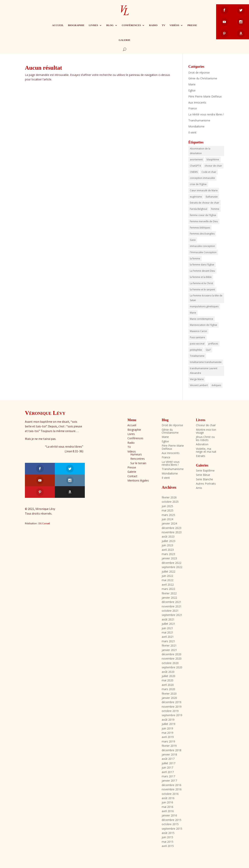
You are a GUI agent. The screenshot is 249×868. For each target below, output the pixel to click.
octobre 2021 (170, 611)
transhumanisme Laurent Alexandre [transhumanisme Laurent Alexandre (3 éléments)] (204, 371)
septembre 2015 (172, 829)
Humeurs (136, 454)
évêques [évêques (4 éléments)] (216, 385)
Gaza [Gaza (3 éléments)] (193, 240)
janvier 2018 (169, 754)
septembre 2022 (172, 567)
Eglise (192, 90)
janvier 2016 (169, 815)
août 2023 (168, 536)
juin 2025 (167, 506)
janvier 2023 (169, 558)
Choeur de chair (206, 425)
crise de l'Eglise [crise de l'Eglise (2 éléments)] (198, 184)
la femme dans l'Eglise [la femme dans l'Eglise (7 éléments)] (202, 265)
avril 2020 (168, 685)
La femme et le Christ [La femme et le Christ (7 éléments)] (201, 283)
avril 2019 (168, 737)
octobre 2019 (170, 711)
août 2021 (168, 619)
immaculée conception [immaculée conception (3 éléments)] (202, 246)
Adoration (202, 444)
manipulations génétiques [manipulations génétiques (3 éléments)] (204, 306)
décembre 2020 (171, 654)
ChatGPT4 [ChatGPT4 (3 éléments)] (195, 166)
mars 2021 (168, 641)
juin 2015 (167, 837)
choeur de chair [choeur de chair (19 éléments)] (213, 166)
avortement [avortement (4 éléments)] (196, 159)
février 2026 (169, 497)
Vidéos (174, 25)
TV (164, 25)
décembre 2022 (171, 563)
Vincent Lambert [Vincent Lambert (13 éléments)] (199, 385)
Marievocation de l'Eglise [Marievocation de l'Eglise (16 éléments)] (203, 325)
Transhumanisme (199, 120)
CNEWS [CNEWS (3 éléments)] (194, 172)
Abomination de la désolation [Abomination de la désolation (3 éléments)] (200, 151)
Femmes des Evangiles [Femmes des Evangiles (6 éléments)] (202, 234)
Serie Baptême (205, 470)
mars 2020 (168, 689)
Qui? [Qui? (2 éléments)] (208, 350)
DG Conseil (44, 500)
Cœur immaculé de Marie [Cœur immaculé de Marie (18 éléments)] (204, 190)
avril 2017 (168, 772)
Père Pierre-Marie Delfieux (205, 96)
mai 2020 (167, 680)
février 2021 (169, 645)
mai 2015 (167, 842)
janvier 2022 (169, 598)
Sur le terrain (138, 463)
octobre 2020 (170, 663)
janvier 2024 (169, 523)
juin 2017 (167, 767)
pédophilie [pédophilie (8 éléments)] (196, 350)
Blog (110, 25)
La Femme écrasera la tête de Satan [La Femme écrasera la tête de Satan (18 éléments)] (206, 298)
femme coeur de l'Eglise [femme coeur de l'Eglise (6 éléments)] (203, 215)
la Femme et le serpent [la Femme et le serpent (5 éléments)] (202, 289)
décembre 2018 (171, 750)
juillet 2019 (168, 724)
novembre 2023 (172, 532)
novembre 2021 (172, 606)
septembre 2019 (172, 715)
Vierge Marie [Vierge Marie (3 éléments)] (197, 379)
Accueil (58, 25)
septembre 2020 (172, 667)
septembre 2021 (172, 615)
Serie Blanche (204, 479)
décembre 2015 (171, 820)
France (193, 108)
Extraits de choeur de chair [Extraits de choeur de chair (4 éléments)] (205, 203)
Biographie (76, 25)
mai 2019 (167, 733)
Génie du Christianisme (203, 78)
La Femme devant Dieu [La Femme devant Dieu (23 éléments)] (202, 271)
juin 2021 (167, 628)
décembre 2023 (171, 528)
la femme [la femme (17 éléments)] (195, 259)
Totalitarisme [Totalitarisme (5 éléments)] (197, 356)
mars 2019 (168, 741)
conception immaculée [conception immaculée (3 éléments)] (202, 178)
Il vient (192, 132)
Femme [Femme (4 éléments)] (215, 209)
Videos (132, 451)
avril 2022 (168, 585)
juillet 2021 (168, 624)
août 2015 (168, 833)
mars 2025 (168, 515)
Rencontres (138, 459)
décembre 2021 (171, 602)
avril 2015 (168, 846)
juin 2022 (167, 576)
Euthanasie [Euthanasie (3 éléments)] (212, 197)
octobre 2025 (170, 502)
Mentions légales (138, 480)
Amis (199, 488)
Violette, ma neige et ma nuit (206, 450)
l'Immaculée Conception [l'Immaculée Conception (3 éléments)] (203, 252)
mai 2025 (167, 510)
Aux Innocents (197, 102)
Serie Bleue (203, 475)
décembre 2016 (171, 785)
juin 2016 (167, 802)
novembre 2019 (172, 707)
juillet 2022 (168, 571)
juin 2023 (167, 545)
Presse (192, 25)
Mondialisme (196, 126)
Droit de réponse (199, 72)
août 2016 (168, 798)
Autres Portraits (206, 484)
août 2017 (168, 759)
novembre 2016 (172, 789)
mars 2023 (168, 554)
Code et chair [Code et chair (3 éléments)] (209, 172)
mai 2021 (167, 632)
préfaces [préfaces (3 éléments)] (213, 344)
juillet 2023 (168, 541)
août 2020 (168, 672)
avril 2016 (168, 811)
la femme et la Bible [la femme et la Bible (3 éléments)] (201, 277)
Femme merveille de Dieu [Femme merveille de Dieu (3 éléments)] (204, 221)
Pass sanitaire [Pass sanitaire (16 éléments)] (197, 337)
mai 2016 (167, 807)
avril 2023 (168, 550)
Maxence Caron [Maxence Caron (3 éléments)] (198, 331)
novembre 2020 (172, 658)
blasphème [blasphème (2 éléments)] (213, 159)
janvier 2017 (169, 781)
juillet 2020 (168, 676)
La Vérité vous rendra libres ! (206, 114)
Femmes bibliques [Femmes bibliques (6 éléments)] (200, 228)
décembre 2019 (171, 702)
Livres (93, 25)
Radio (153, 25)
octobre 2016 (170, 794)
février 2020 (169, 694)
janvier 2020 (169, 698)
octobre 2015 (170, 824)
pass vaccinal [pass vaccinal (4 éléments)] (197, 344)
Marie (192, 84)
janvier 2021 (169, 650)
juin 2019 (167, 728)
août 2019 (168, 720)
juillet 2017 (168, 763)
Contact (132, 476)
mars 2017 (168, 776)
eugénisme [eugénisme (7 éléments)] (196, 197)
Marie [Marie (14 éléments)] (193, 313)
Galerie (124, 40)
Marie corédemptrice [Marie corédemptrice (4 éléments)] (202, 319)
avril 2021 (168, 637)
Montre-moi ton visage (206, 431)
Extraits (201, 456)
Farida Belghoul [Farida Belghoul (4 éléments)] (199, 209)
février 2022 (169, 593)
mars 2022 (168, 589)
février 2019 (169, 746)
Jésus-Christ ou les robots (205, 438)
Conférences (131, 25)
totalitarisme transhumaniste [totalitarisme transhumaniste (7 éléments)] (206, 362)
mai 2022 (167, 580)
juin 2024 (167, 519)
